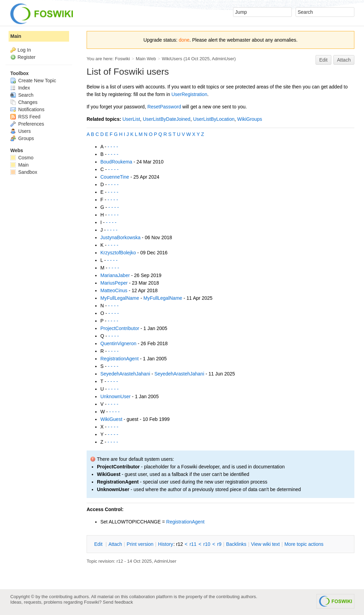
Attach (344, 60)
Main (16, 36)
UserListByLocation (214, 119)
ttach (115, 544)
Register (26, 57)
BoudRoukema (116, 162)
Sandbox (24, 172)
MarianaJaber (115, 275)
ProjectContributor (120, 328)
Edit (323, 60)
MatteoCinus (114, 290)
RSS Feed (25, 117)
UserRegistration (189, 94)
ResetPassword (164, 107)
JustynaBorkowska (120, 237)
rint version (140, 544)
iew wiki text (265, 544)
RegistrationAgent (119, 359)
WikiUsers (172, 59)
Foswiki (122, 59)
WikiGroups (250, 119)
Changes (24, 102)
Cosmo (22, 158)
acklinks (236, 544)
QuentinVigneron (118, 343)
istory (166, 544)
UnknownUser (115, 396)
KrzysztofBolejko (118, 253)
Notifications (27, 109)
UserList (131, 119)
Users (20, 131)
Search (22, 95)
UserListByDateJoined (167, 119)
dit (99, 544)
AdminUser (223, 59)
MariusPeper (114, 283)
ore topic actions (304, 544)
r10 (207, 544)
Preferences (27, 124)
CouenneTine (115, 177)
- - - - (113, 147)
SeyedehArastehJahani (125, 374)
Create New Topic (33, 81)
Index (20, 88)
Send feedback (118, 602)
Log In (24, 50)
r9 (219, 544)
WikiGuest (111, 419)
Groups (22, 138)
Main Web (146, 59)
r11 (193, 544)
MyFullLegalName (120, 298)
